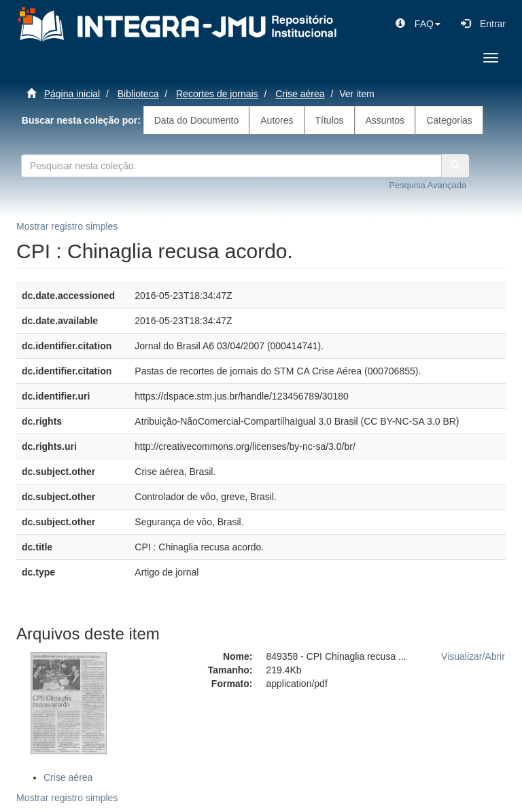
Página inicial (72, 94)
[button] (418, 24)
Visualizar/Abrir (473, 656)
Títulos (330, 120)
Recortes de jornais (217, 94)
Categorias (449, 120)
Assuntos (385, 120)
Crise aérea (300, 94)
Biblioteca (138, 94)
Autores (277, 120)
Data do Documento (197, 120)
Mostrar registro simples (67, 226)
